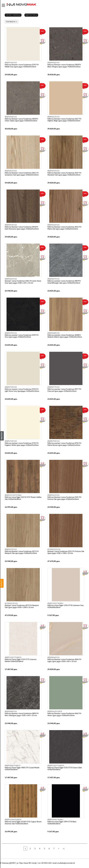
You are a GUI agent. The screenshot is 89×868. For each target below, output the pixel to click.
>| (64, 849)
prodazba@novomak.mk (66, 863)
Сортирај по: (11, 22)
